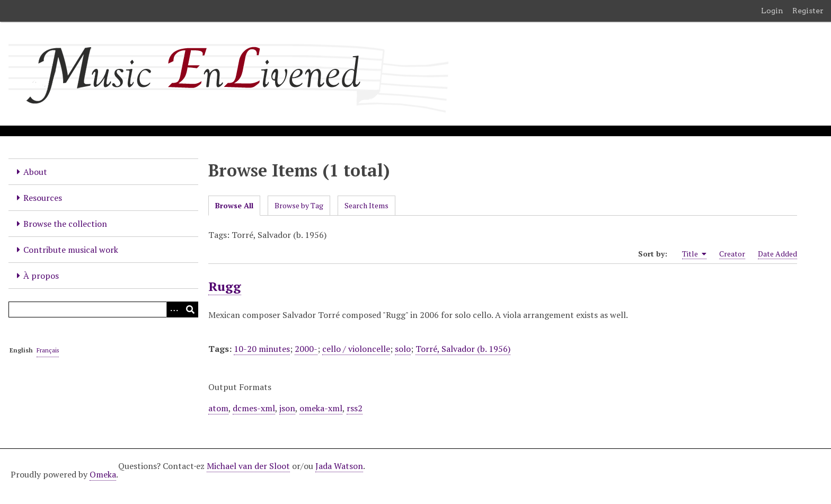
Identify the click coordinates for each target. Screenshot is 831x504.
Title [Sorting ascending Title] (694, 254)
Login (772, 11)
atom (218, 408)
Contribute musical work (71, 250)
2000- (306, 349)
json (287, 408)
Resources (43, 198)
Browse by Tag (299, 205)
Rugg (225, 286)
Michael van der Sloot (248, 466)
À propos (41, 276)
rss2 (355, 408)
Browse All (234, 205)
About (35, 172)
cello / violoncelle (356, 349)
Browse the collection (65, 224)
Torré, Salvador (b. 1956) (463, 349)
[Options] (174, 310)
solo (403, 349)
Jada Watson (339, 466)
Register (808, 11)
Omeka (103, 474)
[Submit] (190, 310)
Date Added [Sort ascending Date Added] (777, 254)
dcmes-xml (254, 408)
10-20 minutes (262, 349)
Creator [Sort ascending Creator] (732, 254)
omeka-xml (321, 408)
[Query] (103, 310)
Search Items (366, 205)
